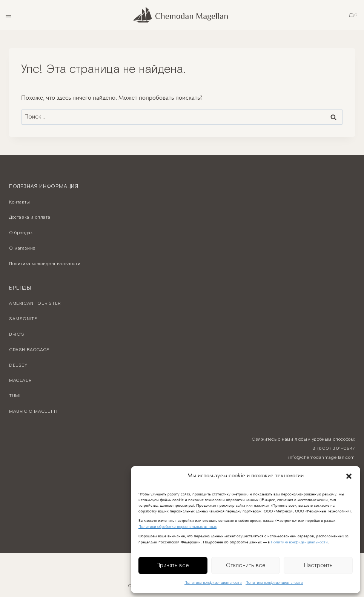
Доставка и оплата (30, 217)
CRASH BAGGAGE (29, 350)
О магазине (22, 248)
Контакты (20, 202)
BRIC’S (17, 334)
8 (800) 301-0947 (334, 448)
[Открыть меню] (8, 15)
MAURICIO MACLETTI (33, 411)
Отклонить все (246, 565)
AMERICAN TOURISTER (35, 303)
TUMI (15, 396)
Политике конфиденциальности (299, 542)
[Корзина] (354, 15)
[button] (349, 476)
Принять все (173, 565)
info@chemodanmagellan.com (322, 457)
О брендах (21, 233)
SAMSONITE (23, 319)
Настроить (318, 565)
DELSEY (18, 365)
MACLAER (20, 380)
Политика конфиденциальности (213, 583)
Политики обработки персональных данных (177, 527)
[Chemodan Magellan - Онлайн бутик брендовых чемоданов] (182, 15)
